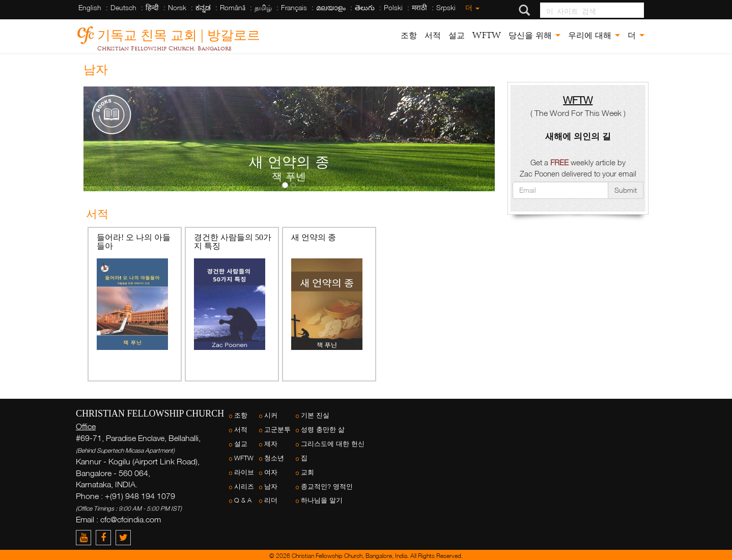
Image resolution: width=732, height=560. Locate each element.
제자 (271, 444)
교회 (307, 472)
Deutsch (123, 7)
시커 (271, 415)
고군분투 (277, 430)
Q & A (243, 500)
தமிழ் (263, 7)
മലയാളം (331, 7)
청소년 (274, 458)
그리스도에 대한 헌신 (333, 444)
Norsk (177, 7)
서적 (433, 35)
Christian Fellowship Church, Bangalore (164, 48)
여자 (271, 472)
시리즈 (244, 487)
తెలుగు (365, 7)
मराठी (419, 7)
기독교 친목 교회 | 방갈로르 (179, 33)
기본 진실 (315, 415)
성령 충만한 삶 (323, 430)
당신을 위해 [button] (534, 35)
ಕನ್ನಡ (203, 7)
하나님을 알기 (322, 500)
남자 (271, 487)
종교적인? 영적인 (327, 487)
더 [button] (636, 35)
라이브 (244, 472)
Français (294, 7)
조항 (409, 35)
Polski (393, 7)
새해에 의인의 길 (578, 136)
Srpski (446, 7)
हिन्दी (152, 7)
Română (233, 7)
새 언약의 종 (314, 237)
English (90, 7)
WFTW (487, 35)
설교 (457, 35)
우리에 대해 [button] (594, 35)
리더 (271, 500)
